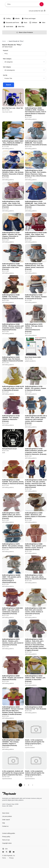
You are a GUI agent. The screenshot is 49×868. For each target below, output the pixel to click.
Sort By (5, 75)
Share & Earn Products (25, 32)
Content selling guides (9, 833)
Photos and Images (29, 18)
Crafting (7, 18)
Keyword (5, 50)
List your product (7, 816)
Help (4, 823)
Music (24, 23)
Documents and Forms (11, 23)
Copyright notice (7, 843)
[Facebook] (3, 852)
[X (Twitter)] (7, 852)
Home (4, 41)
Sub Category (7, 67)
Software (33, 23)
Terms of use (6, 840)
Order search (6, 820)
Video (42, 23)
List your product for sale (37, 11)
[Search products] (42, 4)
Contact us (5, 826)
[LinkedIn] (10, 852)
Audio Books (8, 27)
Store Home (6, 813)
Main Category (7, 59)
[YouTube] (14, 852)
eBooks (16, 18)
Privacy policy (6, 837)
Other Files (20, 27)
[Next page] (33, 785)
